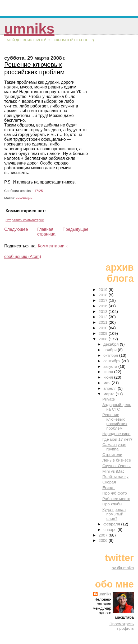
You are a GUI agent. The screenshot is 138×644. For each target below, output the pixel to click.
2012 (104, 317)
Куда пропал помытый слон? (114, 514)
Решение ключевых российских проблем (34, 68)
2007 (104, 535)
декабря (112, 344)
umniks (29, 29)
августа (111, 366)
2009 (104, 333)
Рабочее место (116, 499)
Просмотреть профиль (122, 626)
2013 (104, 311)
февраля (112, 524)
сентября (112, 361)
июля (109, 372)
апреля (111, 388)
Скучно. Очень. (116, 466)
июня (109, 377)
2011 (104, 322)
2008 (104, 339)
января (111, 530)
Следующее (16, 229)
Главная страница (46, 232)
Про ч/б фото (115, 493)
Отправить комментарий (25, 220)
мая (107, 383)
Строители (112, 455)
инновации (24, 198)
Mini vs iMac (113, 471)
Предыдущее (76, 229)
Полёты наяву (115, 476)
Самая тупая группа (114, 447)
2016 (104, 306)
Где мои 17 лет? (117, 439)
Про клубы (112, 504)
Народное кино (116, 434)
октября (111, 355)
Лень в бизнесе (117, 460)
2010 (104, 328)
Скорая (109, 482)
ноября (111, 350)
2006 (104, 540)
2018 (104, 295)
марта (109, 394)
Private (109, 399)
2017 (104, 300)
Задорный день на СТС (117, 407)
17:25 (39, 191)
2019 (104, 290)
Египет (109, 488)
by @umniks (123, 568)
